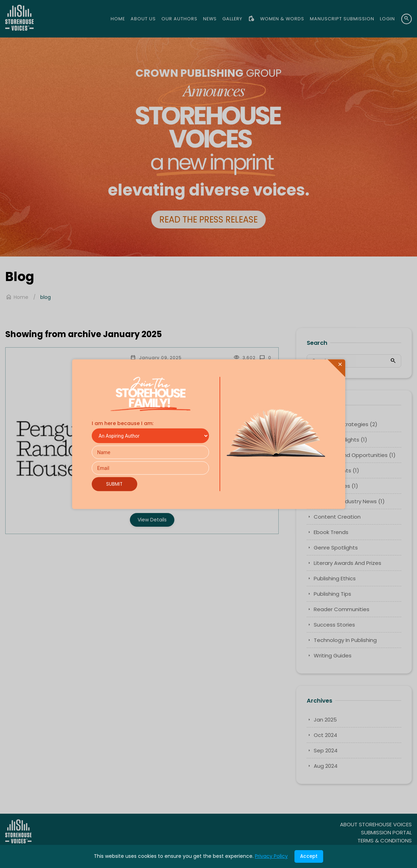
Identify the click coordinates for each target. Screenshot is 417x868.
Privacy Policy (271, 856)
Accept (309, 856)
